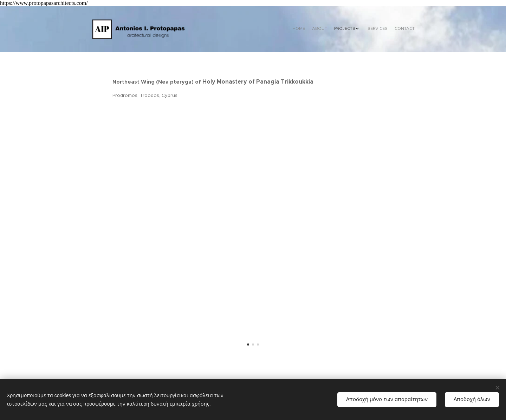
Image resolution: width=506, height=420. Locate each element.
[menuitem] (382, 29)
